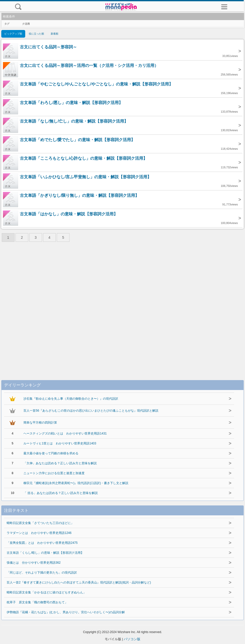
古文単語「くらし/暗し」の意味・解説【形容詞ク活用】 (45, 553)
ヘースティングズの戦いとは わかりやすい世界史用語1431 (65, 433)
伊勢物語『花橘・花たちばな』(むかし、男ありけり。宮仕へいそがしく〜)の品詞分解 (66, 612)
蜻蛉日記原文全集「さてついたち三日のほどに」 (40, 523)
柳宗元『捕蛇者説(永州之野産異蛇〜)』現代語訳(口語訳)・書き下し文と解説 (76, 483)
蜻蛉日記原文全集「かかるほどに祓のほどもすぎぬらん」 (46, 592)
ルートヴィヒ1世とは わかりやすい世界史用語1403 (60, 443)
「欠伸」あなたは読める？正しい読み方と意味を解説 (60, 463)
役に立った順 (36, 34)
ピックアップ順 (13, 34)
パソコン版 (132, 639)
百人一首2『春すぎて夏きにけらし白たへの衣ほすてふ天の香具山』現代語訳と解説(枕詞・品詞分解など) (79, 582)
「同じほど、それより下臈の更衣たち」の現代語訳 (42, 573)
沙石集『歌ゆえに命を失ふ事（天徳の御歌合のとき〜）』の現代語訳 (71, 399)
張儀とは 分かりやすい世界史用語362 (34, 563)
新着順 (55, 34)
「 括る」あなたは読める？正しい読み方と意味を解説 (60, 493)
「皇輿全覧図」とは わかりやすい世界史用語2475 (42, 543)
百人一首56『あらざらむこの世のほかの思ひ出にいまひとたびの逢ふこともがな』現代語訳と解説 (91, 411)
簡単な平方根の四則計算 (40, 423)
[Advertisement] (122, 307)
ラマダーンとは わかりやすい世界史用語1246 (39, 533)
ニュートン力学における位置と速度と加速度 (54, 473)
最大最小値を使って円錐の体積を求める (51, 453)
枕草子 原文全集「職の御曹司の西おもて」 (37, 602)
